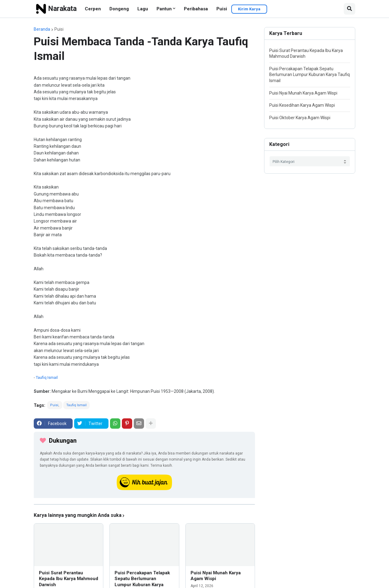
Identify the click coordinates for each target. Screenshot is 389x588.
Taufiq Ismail (47, 377)
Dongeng (119, 9)
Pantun (164, 9)
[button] (349, 9)
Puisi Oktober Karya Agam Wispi (300, 118)
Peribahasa (196, 9)
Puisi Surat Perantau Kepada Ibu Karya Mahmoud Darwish (69, 579)
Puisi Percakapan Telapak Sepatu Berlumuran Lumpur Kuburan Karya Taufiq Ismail (310, 75)
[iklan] (144, 504)
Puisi (222, 9)
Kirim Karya (249, 9)
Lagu (143, 9)
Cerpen (93, 9)
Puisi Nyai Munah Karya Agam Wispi (216, 576)
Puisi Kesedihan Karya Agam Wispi (302, 105)
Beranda (42, 29)
